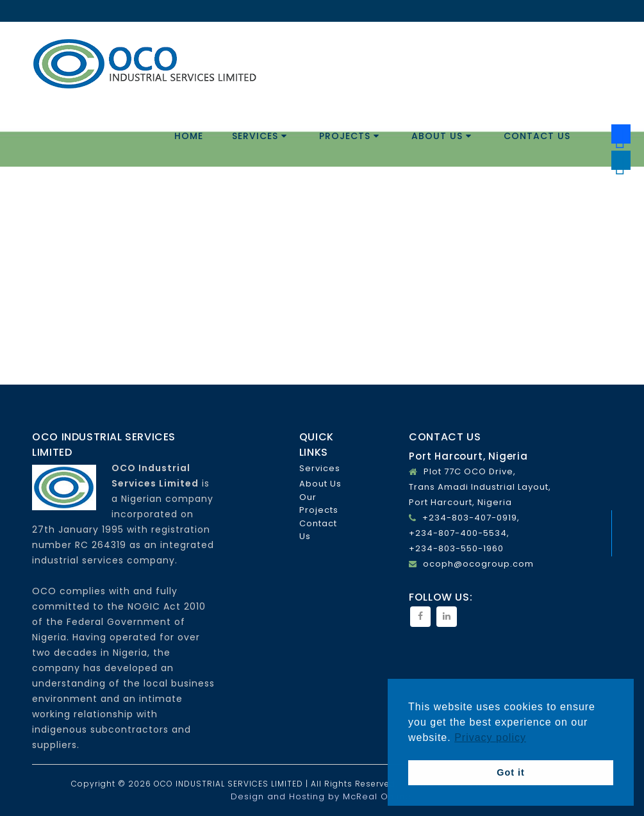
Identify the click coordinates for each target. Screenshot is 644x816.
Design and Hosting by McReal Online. (322, 796)
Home (189, 136)
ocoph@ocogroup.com (478, 564)
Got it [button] (511, 772)
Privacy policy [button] (490, 737)
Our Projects (319, 504)
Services (260, 136)
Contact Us (537, 136)
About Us (442, 136)
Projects (349, 136)
